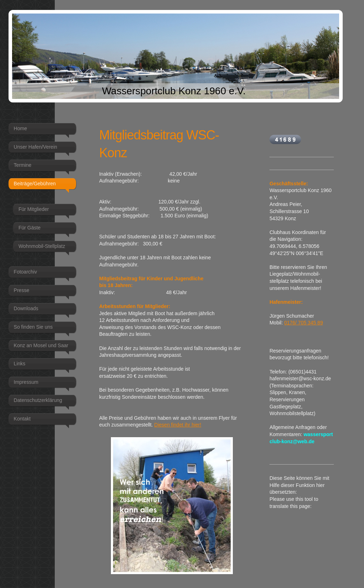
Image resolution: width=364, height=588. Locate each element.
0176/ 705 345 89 (303, 323)
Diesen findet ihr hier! (178, 425)
